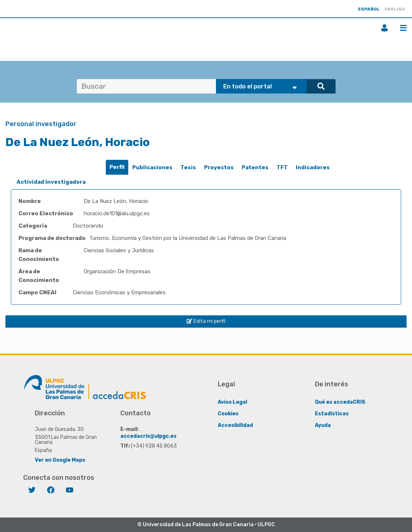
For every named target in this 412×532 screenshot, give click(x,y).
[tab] (117, 167)
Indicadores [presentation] (313, 167)
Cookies (228, 414)
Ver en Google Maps (60, 460)
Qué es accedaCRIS (340, 402)
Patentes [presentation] (255, 167)
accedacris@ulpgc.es (148, 436)
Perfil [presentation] (117, 167)
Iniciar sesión (384, 28)
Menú (403, 28)
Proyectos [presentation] (219, 167)
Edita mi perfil (206, 321)
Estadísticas (332, 414)
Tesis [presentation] (188, 167)
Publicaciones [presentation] (152, 167)
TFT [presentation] (282, 167)
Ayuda (323, 425)
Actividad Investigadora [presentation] (51, 182)
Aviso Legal (232, 402)
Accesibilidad (235, 425)
